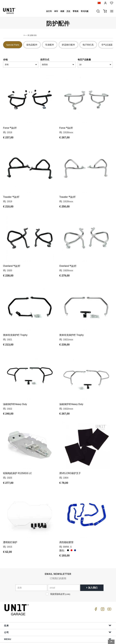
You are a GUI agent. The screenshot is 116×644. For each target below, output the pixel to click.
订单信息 (58, 629)
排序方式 (45, 60)
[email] (64, 564)
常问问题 (85, 11)
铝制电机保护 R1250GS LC (17, 453)
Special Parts (13, 45)
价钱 (5, 60)
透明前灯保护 (10, 518)
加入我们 (92, 564)
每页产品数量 (84, 60)
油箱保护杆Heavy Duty (15, 387)
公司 (58, 608)
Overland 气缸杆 (12, 256)
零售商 (76, 11)
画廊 (62, 11)
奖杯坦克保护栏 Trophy (15, 321)
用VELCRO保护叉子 (70, 453)
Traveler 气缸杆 (11, 190)
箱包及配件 (32, 45)
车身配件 (50, 45)
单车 (56, 11)
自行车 (49, 11)
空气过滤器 (107, 45)
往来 (58, 601)
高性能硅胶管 (66, 518)
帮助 (58, 622)
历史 (68, 11)
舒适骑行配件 (68, 45)
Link (68, 570)
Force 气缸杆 (10, 124)
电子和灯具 (88, 45)
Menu (58, 615)
